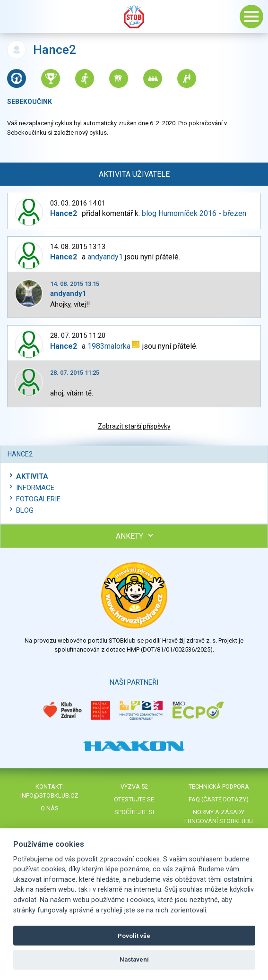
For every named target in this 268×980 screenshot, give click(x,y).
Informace (35, 488)
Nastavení (134, 959)
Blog (25, 510)
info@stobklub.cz (49, 795)
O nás (50, 808)
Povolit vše (134, 936)
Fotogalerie (38, 499)
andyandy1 (105, 257)
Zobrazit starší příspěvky (134, 426)
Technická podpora (219, 787)
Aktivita (32, 476)
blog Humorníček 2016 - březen (194, 213)
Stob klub (134, 17)
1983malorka (109, 346)
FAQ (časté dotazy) (219, 799)
